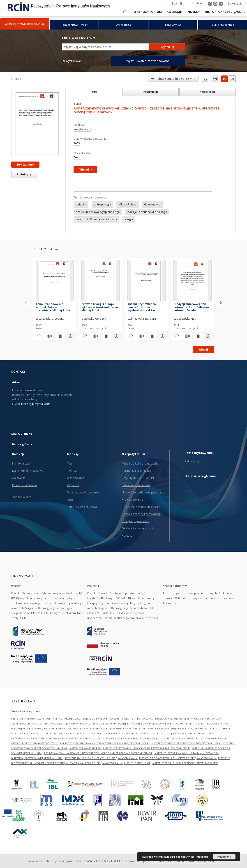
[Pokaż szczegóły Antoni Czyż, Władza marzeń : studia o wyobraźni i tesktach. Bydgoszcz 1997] (162, 336)
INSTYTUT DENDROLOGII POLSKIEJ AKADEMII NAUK (108, 733)
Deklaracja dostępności (137, 528)
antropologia (102, 204)
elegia (129, 219)
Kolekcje (174, 12)
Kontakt (127, 536)
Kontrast (198, 3)
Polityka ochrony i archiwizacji (141, 514)
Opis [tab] (93, 92)
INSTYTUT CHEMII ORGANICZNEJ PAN (53, 733)
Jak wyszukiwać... (73, 61)
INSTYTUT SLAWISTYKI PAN (85, 748)
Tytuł (70, 464)
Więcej (203, 350)
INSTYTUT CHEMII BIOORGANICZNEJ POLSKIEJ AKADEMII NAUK (170, 728)
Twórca (72, 471)
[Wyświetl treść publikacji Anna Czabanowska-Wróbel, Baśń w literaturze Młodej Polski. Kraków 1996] (60, 336)
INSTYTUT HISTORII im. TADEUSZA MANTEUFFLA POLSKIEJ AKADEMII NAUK (114, 738)
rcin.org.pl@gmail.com (36, 404)
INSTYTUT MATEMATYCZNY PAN (31, 719)
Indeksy (193, 12)
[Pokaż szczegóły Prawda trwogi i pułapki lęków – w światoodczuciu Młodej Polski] (116, 336)
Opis (70, 500)
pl (225, 79)
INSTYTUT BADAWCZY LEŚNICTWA (58, 723)
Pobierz (23, 174)
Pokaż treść (25, 165)
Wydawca (73, 485)
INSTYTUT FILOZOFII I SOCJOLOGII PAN (163, 733)
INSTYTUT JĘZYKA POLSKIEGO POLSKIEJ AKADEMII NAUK (193, 738)
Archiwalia (19, 478)
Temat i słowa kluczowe (82, 507)
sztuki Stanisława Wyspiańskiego (98, 212)
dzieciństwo (152, 204)
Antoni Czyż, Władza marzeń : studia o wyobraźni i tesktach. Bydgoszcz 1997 (143, 307)
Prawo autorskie (132, 500)
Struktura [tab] (208, 92)
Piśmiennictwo (22, 464)
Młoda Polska (128, 204)
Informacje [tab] (151, 92)
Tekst (77, 157)
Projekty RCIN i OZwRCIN (138, 478)
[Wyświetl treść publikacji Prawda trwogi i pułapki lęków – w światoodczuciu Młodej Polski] (106, 336)
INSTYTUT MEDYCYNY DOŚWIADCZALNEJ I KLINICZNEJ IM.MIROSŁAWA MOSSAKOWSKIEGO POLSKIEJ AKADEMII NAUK (80, 743)
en (232, 79)
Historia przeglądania (225, 12)
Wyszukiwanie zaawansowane (148, 61)
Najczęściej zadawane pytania (141, 492)
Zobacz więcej (22, 497)
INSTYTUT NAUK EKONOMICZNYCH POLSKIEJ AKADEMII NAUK (101, 758)
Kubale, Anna (82, 129)
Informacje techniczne (136, 485)
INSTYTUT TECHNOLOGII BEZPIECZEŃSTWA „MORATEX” (185, 763)
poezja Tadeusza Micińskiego (147, 212)
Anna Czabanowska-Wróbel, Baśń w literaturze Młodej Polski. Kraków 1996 (54, 307)
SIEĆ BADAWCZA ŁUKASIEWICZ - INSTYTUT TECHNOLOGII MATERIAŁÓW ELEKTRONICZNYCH (98, 753)
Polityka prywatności (135, 521)
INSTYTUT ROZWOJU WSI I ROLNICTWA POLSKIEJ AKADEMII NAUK (178, 758)
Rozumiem (224, 857)
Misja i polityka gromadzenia (140, 464)
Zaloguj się (235, 3)
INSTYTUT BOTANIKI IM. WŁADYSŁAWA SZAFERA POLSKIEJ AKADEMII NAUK (88, 728)
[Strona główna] (124, 12)
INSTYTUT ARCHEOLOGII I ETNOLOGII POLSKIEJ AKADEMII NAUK (90, 719)
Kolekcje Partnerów (25, 485)
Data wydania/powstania (83, 492)
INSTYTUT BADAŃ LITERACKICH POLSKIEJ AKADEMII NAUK (164, 719)
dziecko (81, 204)
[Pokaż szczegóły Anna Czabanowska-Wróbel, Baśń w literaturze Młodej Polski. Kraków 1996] (70, 336)
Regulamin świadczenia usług (141, 507)
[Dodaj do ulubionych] (39, 336)
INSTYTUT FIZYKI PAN (137, 763)
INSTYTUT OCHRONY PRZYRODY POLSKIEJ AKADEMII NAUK (186, 743)
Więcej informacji (198, 857)
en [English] (182, 3)
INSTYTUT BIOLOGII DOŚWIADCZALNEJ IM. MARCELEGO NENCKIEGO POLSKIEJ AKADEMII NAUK (136, 723)
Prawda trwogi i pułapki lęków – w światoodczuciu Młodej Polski (100, 307)
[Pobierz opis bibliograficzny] (49, 336)
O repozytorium (148, 12)
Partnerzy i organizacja (137, 471)
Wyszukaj (167, 47)
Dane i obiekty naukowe (28, 471)
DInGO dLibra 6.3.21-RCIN (102, 861)
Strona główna (22, 444)
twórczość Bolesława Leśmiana (96, 219)
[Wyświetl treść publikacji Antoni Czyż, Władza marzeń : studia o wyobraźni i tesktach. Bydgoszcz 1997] (152, 336)
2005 (77, 143)
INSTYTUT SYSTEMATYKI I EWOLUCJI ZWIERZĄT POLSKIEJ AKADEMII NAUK (147, 748)
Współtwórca (76, 478)
